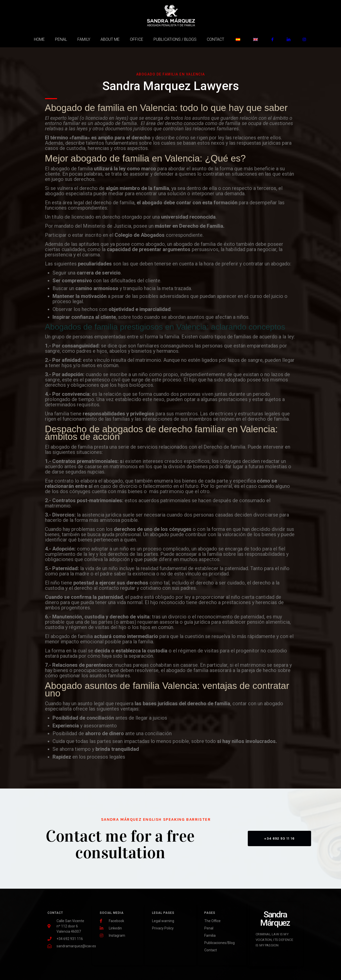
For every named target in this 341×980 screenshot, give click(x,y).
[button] (279, 838)
